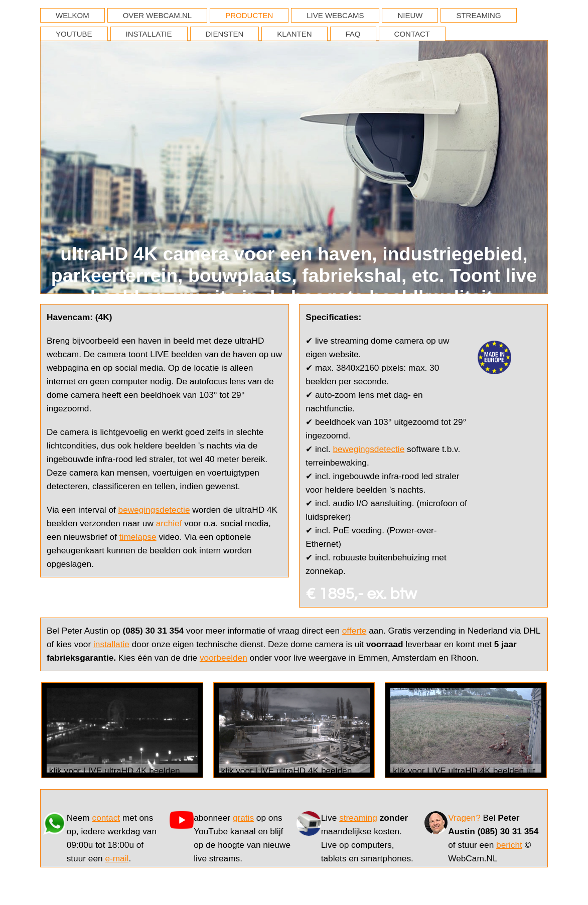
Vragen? (464, 818)
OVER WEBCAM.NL (158, 15)
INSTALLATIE (149, 34)
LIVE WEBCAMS (335, 15)
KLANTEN (294, 34)
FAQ (353, 34)
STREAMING (478, 15)
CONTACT (412, 34)
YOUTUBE (74, 34)
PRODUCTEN (249, 15)
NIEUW (410, 15)
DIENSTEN (225, 34)
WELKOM (72, 15)
